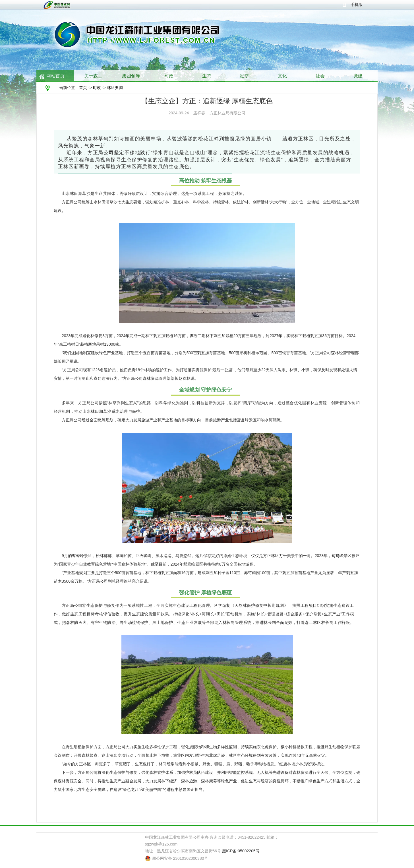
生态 (207, 76)
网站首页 (55, 76)
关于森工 (93, 76)
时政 (169, 76)
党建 (358, 76)
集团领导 (131, 76)
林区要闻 (115, 88)
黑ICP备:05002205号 (241, 851)
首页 (83, 88)
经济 (245, 76)
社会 (320, 76)
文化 (282, 76)
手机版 (357, 5)
